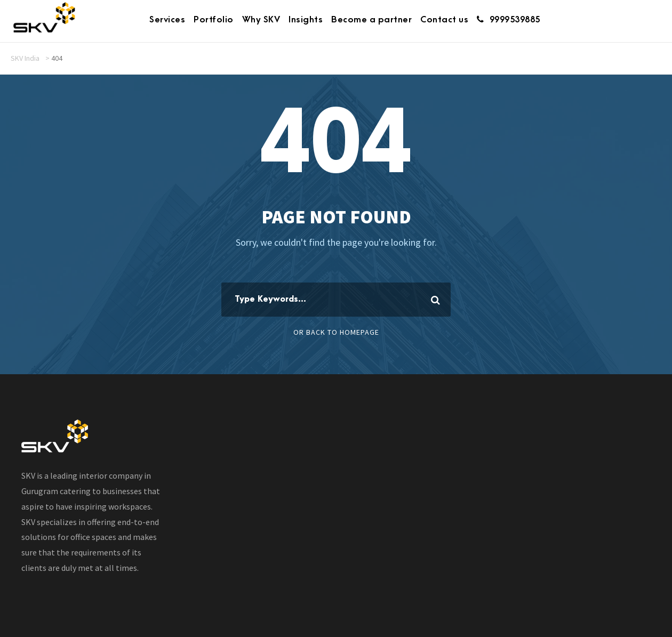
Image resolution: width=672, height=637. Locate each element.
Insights (306, 20)
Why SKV (261, 20)
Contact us (444, 20)
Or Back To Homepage (336, 332)
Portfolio (214, 20)
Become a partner (371, 20)
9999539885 (509, 20)
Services (167, 20)
